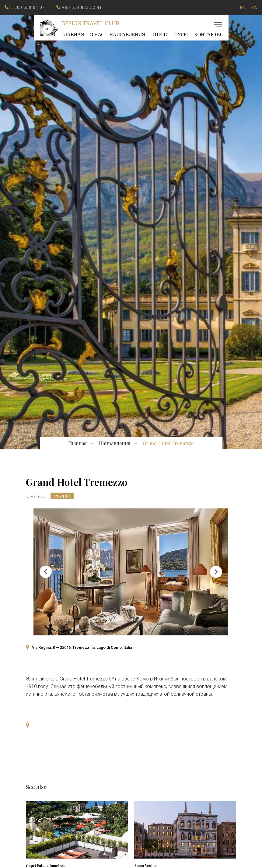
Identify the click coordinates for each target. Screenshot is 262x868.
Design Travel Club (91, 23)
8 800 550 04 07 (28, 7)
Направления (128, 35)
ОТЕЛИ (161, 35)
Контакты (208, 35)
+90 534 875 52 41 (82, 7)
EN (254, 7)
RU (243, 7)
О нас (97, 35)
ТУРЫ (181, 35)
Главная (73, 35)
